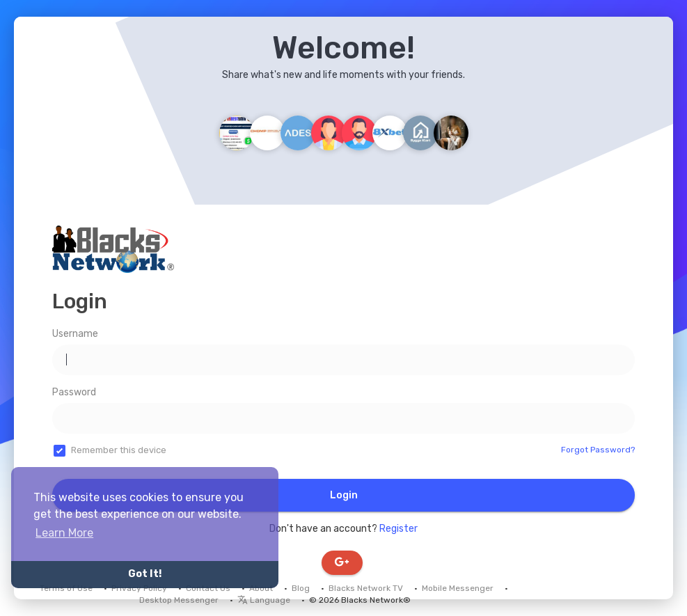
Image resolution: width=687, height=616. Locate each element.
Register (398, 529)
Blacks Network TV (366, 588)
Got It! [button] (145, 574)
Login (344, 495)
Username (75, 334)
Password (74, 392)
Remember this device (119, 450)
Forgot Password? (598, 450)
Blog (301, 588)
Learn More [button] (64, 533)
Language (264, 600)
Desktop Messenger (179, 600)
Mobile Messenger (458, 588)
